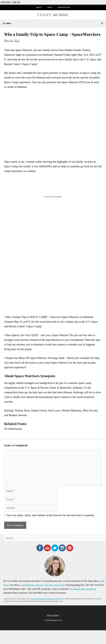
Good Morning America (32, 585)
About (39, 7)
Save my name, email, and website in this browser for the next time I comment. (51, 515)
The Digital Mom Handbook (83, 589)
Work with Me (64, 7)
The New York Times (54, 585)
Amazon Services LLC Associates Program (46, 599)
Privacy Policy (53, 615)
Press (50, 7)
